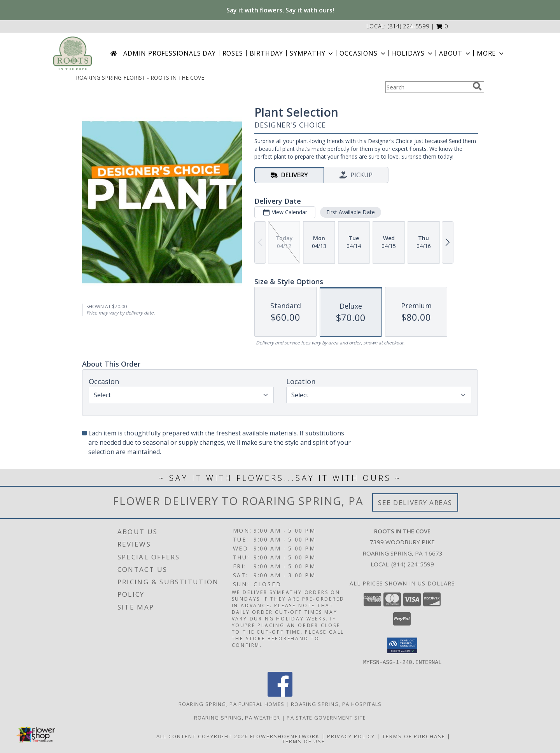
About (455, 53)
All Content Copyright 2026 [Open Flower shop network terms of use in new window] (202, 736)
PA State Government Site (326, 717)
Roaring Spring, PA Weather (237, 717)
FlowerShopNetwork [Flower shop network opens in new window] (285, 736)
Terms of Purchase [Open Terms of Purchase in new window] (414, 736)
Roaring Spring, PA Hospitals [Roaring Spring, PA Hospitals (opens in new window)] (336, 704)
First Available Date (351, 212)
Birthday (266, 53)
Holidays (413, 53)
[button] (442, 26)
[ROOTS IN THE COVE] (73, 53)
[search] (477, 86)
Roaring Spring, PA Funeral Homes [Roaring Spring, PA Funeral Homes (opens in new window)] (232, 704)
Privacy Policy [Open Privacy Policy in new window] (351, 736)
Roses (233, 53)
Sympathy (312, 53)
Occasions (363, 53)
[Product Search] (427, 87)
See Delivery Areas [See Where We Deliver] (415, 502)
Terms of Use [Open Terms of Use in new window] (304, 741)
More (491, 53)
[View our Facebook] (280, 694)
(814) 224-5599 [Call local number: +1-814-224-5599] (409, 26)
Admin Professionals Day (169, 53)
